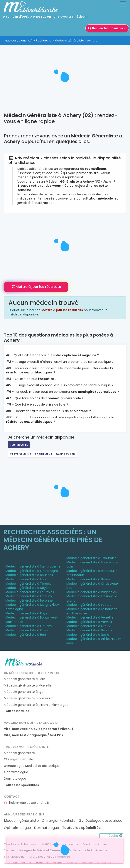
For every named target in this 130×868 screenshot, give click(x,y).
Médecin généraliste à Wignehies (92, 592)
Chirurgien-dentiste (59, 821)
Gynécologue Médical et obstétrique (32, 766)
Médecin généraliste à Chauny (29, 596)
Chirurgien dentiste (19, 759)
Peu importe (19, 445)
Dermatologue (15, 779)
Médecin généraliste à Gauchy (29, 626)
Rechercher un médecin (107, 28)
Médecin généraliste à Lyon (25, 692)
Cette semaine (20, 454)
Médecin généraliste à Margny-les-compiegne (32, 607)
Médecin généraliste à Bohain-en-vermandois (32, 620)
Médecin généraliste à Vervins (89, 622)
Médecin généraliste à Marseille (28, 686)
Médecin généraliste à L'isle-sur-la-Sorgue (36, 705)
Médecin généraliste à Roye (26, 613)
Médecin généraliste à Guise (27, 630)
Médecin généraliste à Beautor (90, 630)
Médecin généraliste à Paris (25, 679)
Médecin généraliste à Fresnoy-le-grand (93, 598)
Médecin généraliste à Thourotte (91, 558)
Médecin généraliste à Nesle (88, 635)
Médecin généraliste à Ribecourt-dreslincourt (92, 573)
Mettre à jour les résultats (36, 287)
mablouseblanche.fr (18, 40)
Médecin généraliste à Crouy (88, 626)
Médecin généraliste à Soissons (29, 575)
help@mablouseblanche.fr (27, 803)
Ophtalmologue (16, 772)
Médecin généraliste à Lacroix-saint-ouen (94, 564)
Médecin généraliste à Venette (90, 617)
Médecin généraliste (69, 40)
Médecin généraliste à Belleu (88, 579)
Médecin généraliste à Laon (26, 579)
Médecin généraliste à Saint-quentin (33, 566)
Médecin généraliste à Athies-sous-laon (94, 641)
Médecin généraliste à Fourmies (30, 592)
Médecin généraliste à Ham (26, 635)
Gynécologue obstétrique (100, 821)
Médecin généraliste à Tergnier (29, 584)
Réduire (115, 836)
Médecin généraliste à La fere (89, 605)
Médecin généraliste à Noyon (28, 588)
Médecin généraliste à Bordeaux (28, 698)
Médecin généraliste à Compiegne (32, 571)
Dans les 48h (66, 454)
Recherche (44, 40)
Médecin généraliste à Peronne (29, 601)
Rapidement (44, 454)
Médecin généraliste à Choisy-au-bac (93, 586)
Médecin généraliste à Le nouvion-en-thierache (93, 611)
